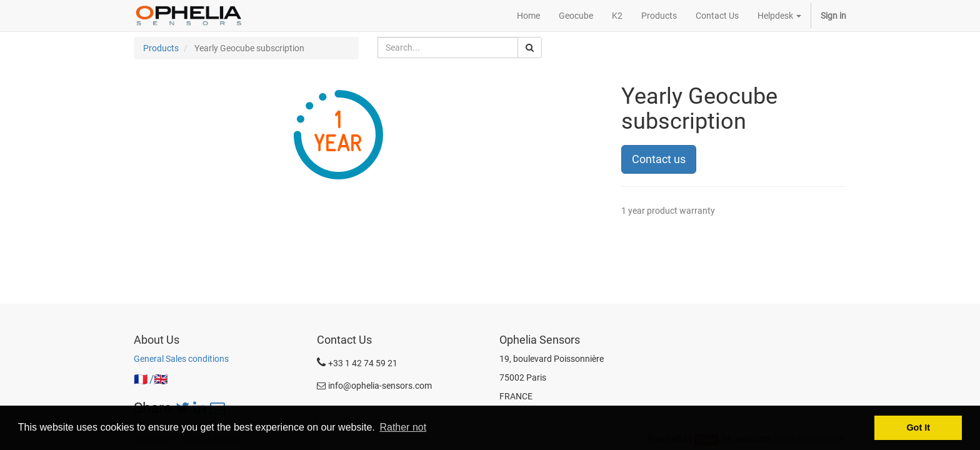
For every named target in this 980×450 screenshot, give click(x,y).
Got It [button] (918, 427)
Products (161, 48)
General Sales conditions (181, 359)
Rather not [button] (403, 427)
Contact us (659, 159)
